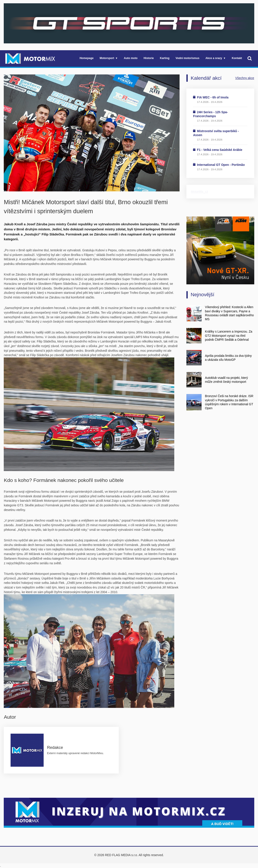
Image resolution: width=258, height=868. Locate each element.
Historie (149, 58)
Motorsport (107, 58)
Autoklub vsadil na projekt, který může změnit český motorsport (226, 380)
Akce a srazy (214, 58)
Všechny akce (245, 78)
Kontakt (237, 58)
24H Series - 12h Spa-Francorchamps (210, 114)
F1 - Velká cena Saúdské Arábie (220, 150)
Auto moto (131, 58)
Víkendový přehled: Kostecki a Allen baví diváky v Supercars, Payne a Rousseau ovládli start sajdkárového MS (229, 313)
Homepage (87, 58)
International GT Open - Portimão (221, 165)
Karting (165, 58)
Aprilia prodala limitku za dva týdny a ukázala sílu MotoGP (228, 358)
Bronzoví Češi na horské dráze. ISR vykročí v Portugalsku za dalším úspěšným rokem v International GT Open (229, 402)
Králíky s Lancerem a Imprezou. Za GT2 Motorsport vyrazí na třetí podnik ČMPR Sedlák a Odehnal (229, 336)
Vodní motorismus (187, 58)
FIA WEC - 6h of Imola (213, 97)
